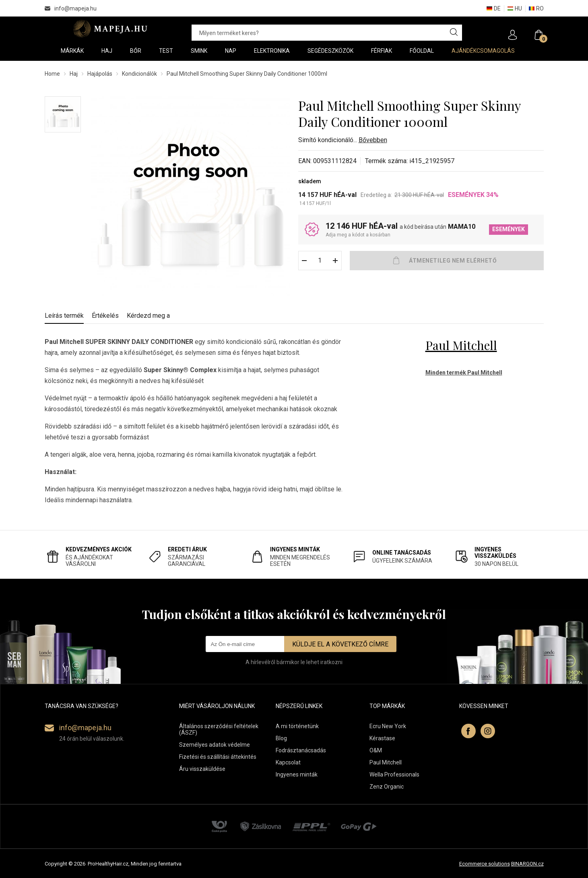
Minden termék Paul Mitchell (464, 373)
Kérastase (382, 738)
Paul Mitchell (461, 345)
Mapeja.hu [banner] (110, 29)
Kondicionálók (139, 74)
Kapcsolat (288, 762)
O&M (376, 750)
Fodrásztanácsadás (301, 750)
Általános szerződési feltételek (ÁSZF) (219, 729)
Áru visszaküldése (202, 769)
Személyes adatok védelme (215, 745)
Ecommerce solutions (485, 864)
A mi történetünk (297, 726)
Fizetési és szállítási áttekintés (218, 757)
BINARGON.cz (527, 864)
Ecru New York (388, 726)
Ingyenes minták (297, 774)
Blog (281, 738)
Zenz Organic (387, 787)
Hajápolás (100, 74)
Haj (74, 74)
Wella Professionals (394, 774)
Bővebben (373, 140)
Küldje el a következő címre (340, 644)
